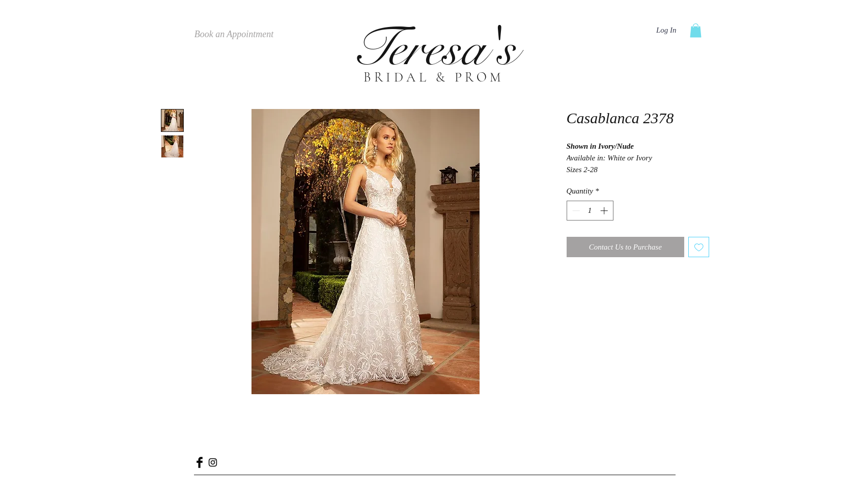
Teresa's (434, 49)
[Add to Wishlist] (699, 247)
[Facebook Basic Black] (200, 462)
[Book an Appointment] (234, 35)
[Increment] (605, 211)
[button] (696, 30)
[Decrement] (575, 211)
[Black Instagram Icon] (213, 462)
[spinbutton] (590, 211)
